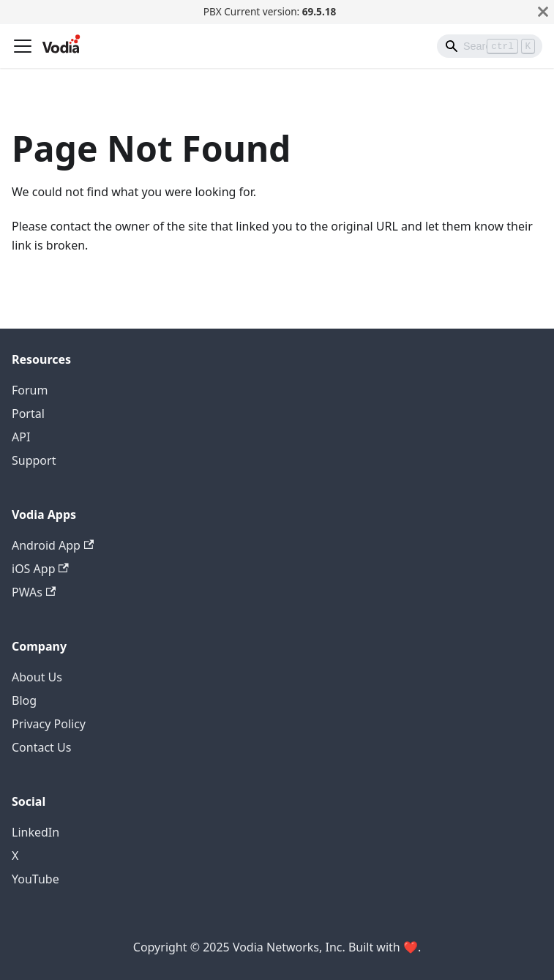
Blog (24, 700)
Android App (53, 545)
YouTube (35, 879)
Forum (30, 390)
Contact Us (41, 747)
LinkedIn (35, 832)
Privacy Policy (49, 724)
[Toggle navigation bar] (23, 46)
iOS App (40, 569)
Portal (28, 414)
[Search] (490, 46)
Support (34, 460)
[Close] (543, 12)
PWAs (34, 592)
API (21, 437)
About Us (37, 677)
